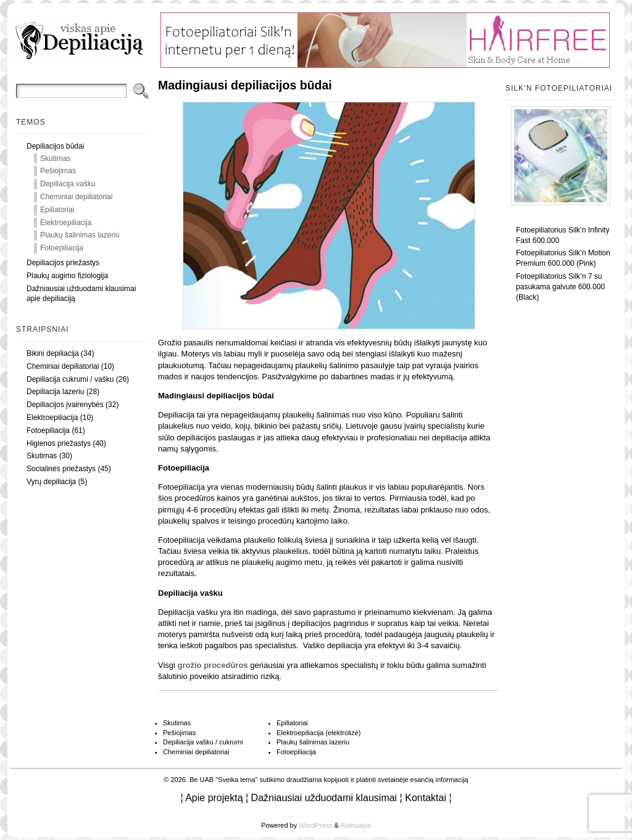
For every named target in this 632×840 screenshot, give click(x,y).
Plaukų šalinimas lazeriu (80, 235)
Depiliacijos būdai (55, 146)
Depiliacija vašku (68, 184)
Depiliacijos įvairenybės (65, 405)
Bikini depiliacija (53, 353)
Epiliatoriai (57, 210)
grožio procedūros (213, 665)
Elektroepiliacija (66, 223)
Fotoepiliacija (62, 248)
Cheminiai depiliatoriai (76, 197)
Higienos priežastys (59, 443)
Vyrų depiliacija (51, 482)
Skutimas (55, 159)
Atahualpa (355, 825)
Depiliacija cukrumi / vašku (70, 379)
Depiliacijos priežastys (63, 263)
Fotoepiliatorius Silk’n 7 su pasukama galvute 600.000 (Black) (560, 287)
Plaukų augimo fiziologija (67, 276)
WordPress (315, 825)
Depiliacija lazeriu (55, 392)
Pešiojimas (58, 171)
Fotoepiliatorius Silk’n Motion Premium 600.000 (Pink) (563, 258)
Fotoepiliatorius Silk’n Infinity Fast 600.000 (563, 235)
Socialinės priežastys (61, 469)
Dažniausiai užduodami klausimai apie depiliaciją (81, 294)
